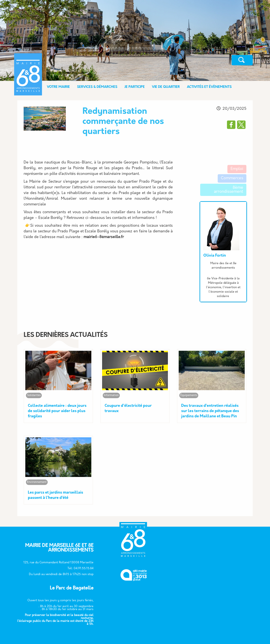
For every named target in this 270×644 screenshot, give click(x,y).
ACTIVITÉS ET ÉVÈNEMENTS (209, 87)
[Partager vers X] (241, 125)
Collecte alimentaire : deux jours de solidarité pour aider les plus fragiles (57, 410)
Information (111, 395)
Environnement (37, 481)
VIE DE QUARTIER (166, 87)
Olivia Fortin (215, 256)
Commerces (232, 178)
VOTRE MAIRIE (58, 87)
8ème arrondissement (229, 190)
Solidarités (34, 395)
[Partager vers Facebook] (231, 125)
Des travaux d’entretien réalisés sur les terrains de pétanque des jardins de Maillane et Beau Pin (210, 410)
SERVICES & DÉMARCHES (97, 87)
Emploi (237, 169)
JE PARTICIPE (135, 87)
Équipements (189, 395)
